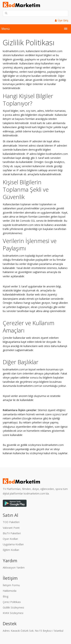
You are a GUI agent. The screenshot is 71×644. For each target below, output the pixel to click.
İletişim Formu (11, 585)
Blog (6, 596)
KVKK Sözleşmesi (13, 613)
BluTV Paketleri (12, 533)
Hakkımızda (10, 591)
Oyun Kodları (10, 539)
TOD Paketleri (11, 522)
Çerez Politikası (12, 602)
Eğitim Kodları (11, 550)
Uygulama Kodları (13, 544)
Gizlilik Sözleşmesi (13, 607)
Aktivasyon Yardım (14, 568)
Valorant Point (11, 528)
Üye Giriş (63, 20)
